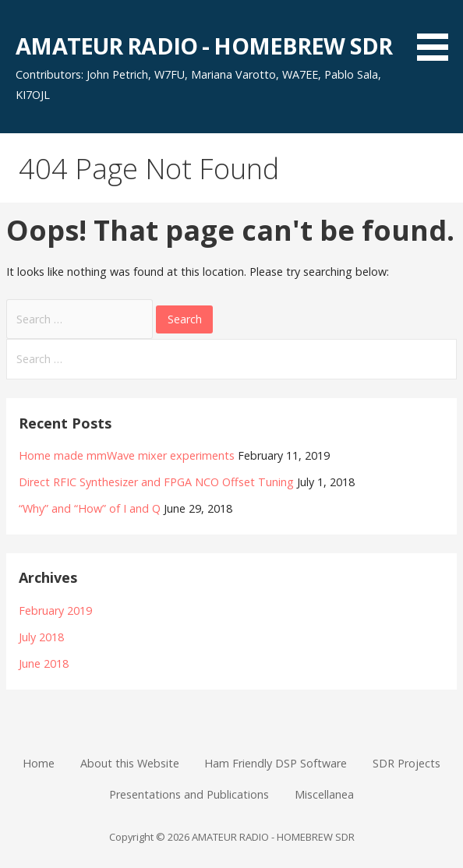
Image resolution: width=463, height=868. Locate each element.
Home (39, 763)
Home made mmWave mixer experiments (127, 455)
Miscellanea (324, 794)
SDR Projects (406, 763)
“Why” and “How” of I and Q (90, 508)
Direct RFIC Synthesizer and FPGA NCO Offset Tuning (156, 482)
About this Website (130, 763)
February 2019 (55, 610)
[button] (438, 33)
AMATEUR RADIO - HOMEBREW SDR (204, 46)
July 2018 (41, 637)
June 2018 (44, 663)
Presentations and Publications (189, 794)
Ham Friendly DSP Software (276, 763)
